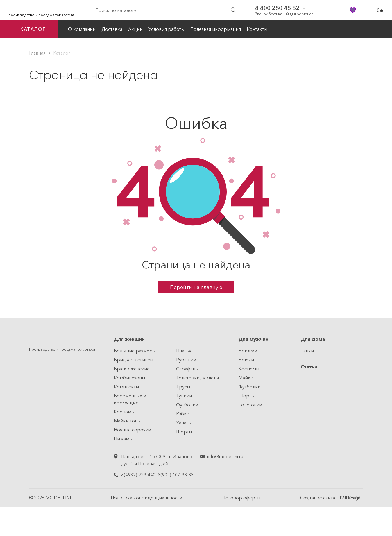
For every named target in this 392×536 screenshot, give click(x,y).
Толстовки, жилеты (197, 378)
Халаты (184, 423)
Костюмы (124, 412)
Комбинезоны (129, 378)
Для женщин (129, 339)
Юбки (183, 414)
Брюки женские (132, 369)
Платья (184, 351)
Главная (37, 53)
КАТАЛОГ (27, 29)
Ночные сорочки (133, 430)
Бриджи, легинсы (134, 360)
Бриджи (248, 351)
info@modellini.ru (225, 456)
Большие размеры (135, 351)
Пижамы (123, 439)
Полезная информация (216, 29)
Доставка (112, 29)
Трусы (183, 387)
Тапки (307, 351)
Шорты (184, 432)
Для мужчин (254, 339)
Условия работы (167, 29)
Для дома (313, 339)
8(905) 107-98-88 (176, 475)
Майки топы (127, 421)
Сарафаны (187, 369)
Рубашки (186, 360)
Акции (135, 29)
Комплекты (126, 387)
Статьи (309, 367)
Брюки (246, 360)
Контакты (257, 29)
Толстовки (250, 405)
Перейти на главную (196, 287)
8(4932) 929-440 (138, 475)
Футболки (187, 405)
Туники (184, 396)
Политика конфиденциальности (146, 498)
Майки (246, 378)
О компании (82, 29)
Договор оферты (241, 498)
